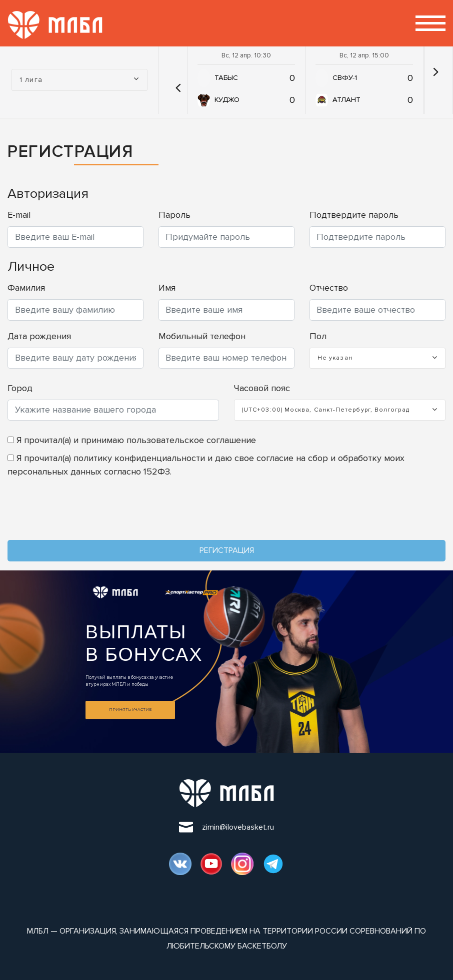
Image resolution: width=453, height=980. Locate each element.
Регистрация (227, 550)
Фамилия (26, 288)
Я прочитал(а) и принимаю (132, 440)
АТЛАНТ (346, 100)
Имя (167, 288)
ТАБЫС (226, 78)
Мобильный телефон (202, 336)
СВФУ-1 (345, 78)
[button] (175, 80)
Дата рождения (39, 336)
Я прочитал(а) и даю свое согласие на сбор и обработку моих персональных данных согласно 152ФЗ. (206, 465)
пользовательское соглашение (191, 440)
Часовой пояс (262, 388)
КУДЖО (227, 100)
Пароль (174, 215)
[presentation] (83, 511)
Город (20, 388)
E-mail (19, 215)
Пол (318, 336)
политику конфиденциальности (139, 458)
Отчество (329, 288)
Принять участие (130, 710)
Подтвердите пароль (354, 215)
